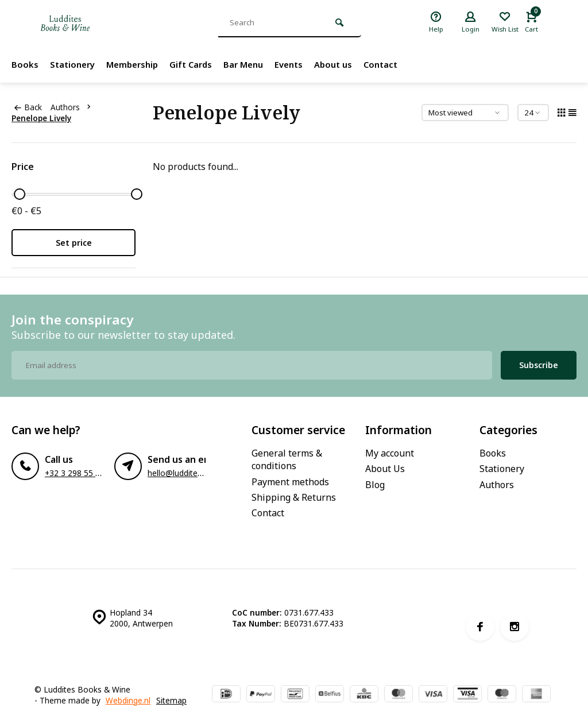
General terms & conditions (287, 459)
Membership (138, 64)
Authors (73, 107)
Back (28, 107)
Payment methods (290, 482)
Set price (74, 243)
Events (303, 64)
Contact (400, 64)
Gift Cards (200, 64)
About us (350, 64)
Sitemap (171, 700)
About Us (385, 469)
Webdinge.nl (128, 700)
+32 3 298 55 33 (75, 473)
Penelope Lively (41, 118)
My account (390, 453)
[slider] (20, 194)
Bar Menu (255, 64)
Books (25, 64)
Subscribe (539, 365)
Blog (375, 485)
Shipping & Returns (294, 497)
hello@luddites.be (180, 473)
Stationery (74, 64)
